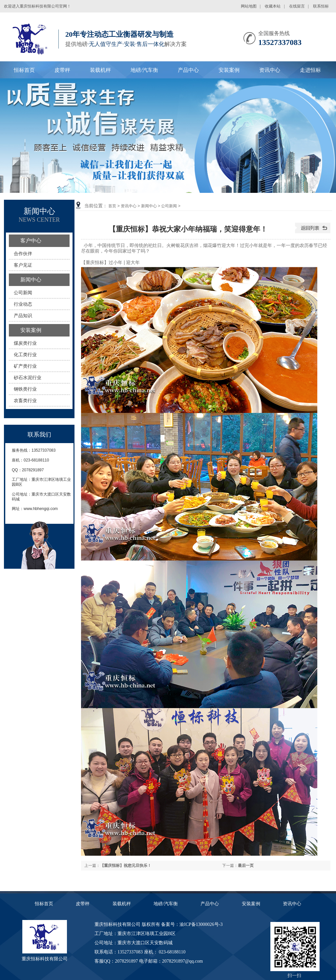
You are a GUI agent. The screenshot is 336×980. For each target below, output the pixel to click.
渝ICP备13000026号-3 (201, 924)
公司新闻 (169, 206)
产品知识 (23, 316)
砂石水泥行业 (28, 378)
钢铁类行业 (25, 389)
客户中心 (31, 241)
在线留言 (297, 6)
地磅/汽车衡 (144, 70)
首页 (112, 206)
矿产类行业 (25, 366)
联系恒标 (321, 6)
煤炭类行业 (25, 343)
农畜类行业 (25, 400)
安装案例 (229, 70)
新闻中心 (149, 206)
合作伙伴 (23, 254)
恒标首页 (24, 70)
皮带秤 (62, 70)
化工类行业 (25, 355)
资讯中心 (270, 70)
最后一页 (246, 866)
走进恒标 (310, 70)
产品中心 (188, 70)
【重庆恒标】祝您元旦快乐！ (126, 866)
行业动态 (23, 304)
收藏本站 (273, 6)
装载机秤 (100, 70)
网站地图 (249, 6)
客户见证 (23, 265)
